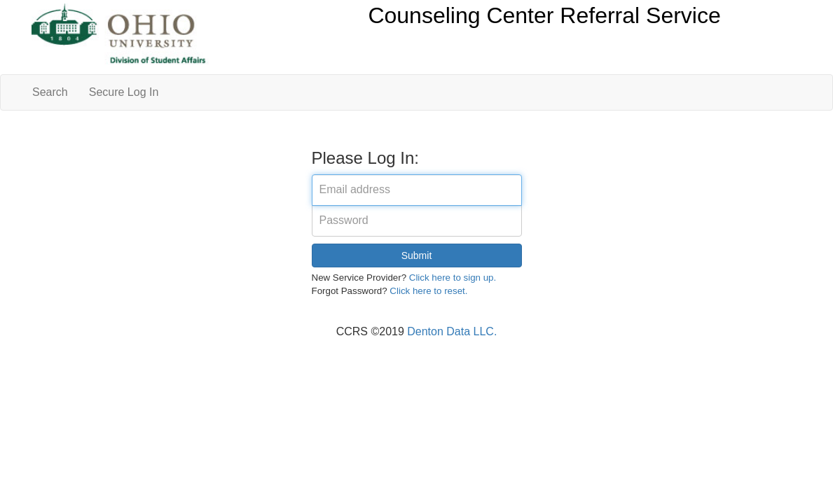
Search (50, 92)
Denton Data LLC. (452, 331)
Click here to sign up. (453, 278)
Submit (417, 255)
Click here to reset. (428, 291)
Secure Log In (124, 92)
